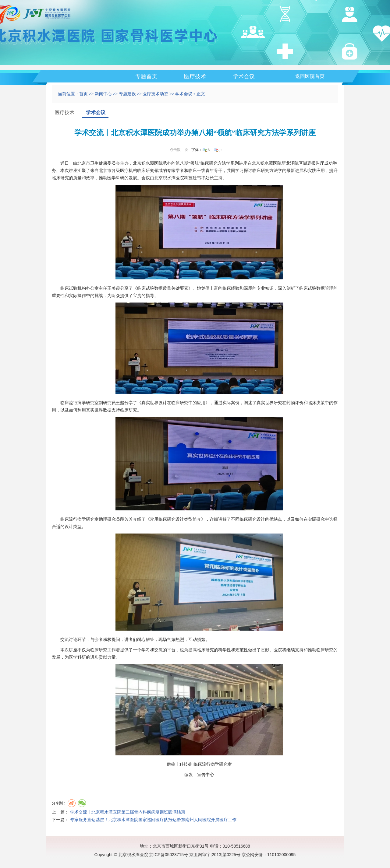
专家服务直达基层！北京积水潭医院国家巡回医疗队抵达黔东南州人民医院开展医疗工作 (153, 820)
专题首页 (146, 76)
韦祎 (201, 178)
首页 (83, 94)
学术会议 (244, 76)
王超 (120, 403)
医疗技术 (195, 76)
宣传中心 (206, 775)
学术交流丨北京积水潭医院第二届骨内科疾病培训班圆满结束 (128, 812)
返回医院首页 (310, 76)
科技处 (190, 178)
